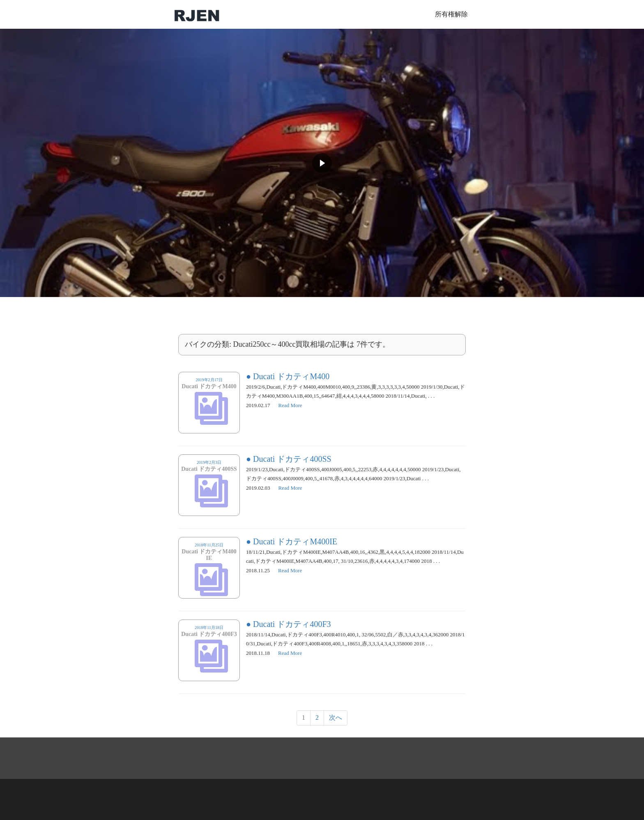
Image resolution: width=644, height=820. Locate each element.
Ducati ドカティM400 (291, 376)
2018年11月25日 (209, 555)
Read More (290, 405)
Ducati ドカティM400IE (295, 541)
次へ (336, 717)
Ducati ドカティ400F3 (292, 624)
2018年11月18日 (209, 634)
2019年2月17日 (209, 387)
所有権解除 (451, 14)
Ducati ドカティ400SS (292, 459)
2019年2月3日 (209, 469)
